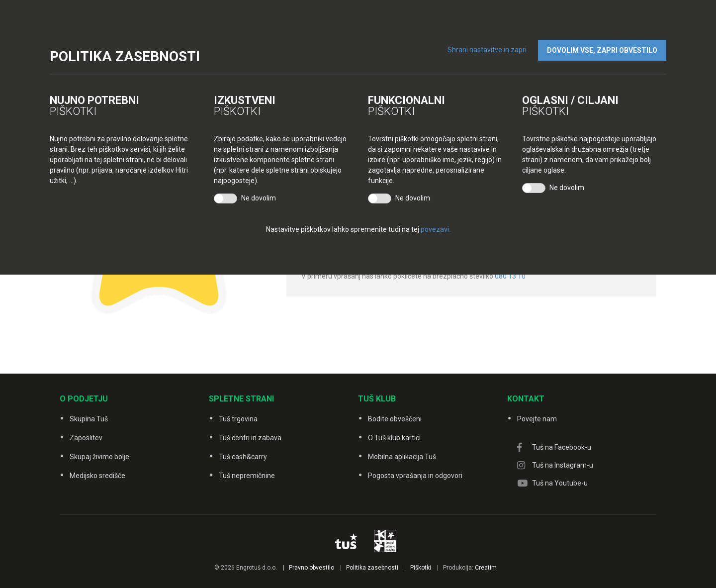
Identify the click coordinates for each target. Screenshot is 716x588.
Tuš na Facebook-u (562, 447)
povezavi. (436, 229)
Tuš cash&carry (243, 457)
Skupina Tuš (89, 419)
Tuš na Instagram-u (563, 465)
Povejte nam (537, 419)
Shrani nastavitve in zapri (487, 50)
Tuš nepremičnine (247, 476)
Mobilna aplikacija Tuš (402, 457)
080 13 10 (510, 276)
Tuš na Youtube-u (560, 483)
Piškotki (421, 568)
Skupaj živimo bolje (99, 457)
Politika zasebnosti (372, 568)
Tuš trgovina (238, 419)
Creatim (486, 568)
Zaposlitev (86, 438)
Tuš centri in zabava (250, 438)
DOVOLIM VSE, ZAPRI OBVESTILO (602, 50)
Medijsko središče (97, 476)
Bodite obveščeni (395, 419)
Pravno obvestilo (312, 568)
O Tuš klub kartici (394, 438)
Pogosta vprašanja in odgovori (415, 476)
